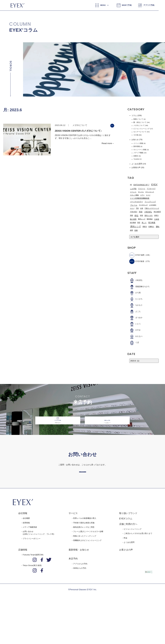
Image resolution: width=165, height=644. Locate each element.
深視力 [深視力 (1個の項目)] (156, 215)
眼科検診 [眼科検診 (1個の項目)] (150, 219)
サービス (73, 551)
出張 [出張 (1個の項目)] (142, 208)
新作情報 (137, 146)
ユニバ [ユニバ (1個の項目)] (132, 208)
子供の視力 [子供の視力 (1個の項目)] (134, 212)
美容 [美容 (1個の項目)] (139, 223)
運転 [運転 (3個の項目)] (158, 227)
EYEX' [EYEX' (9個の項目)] (154, 185)
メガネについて (80, 125)
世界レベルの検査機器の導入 (85, 556)
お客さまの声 (126, 588)
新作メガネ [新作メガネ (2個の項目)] (149, 216)
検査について (138, 119)
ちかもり (136, 305)
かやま (135, 330)
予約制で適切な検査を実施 (84, 561)
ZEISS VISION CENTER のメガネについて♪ (78, 131)
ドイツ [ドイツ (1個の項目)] (148, 195)
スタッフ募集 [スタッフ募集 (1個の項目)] (134, 195)
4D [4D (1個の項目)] (131, 185)
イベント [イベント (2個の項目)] (133, 192)
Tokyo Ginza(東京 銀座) (32, 603)
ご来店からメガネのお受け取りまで (138, 571)
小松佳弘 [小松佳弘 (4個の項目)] (148, 212)
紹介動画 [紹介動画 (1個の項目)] (133, 223)
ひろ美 (135, 293)
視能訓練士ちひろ (139, 287)
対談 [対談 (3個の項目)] (141, 212)
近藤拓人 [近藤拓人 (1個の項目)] (151, 227)
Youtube (136, 159)
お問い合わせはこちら (82, 505)
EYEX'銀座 (137, 261)
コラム (134, 115)
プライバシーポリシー (32, 576)
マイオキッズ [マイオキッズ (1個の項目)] (143, 205)
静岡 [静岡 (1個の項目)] (131, 230)
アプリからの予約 (80, 602)
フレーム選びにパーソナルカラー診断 (88, 570)
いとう (135, 324)
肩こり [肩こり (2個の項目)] (144, 223)
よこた (135, 311)
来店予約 (73, 597)
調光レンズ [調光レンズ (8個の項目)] (136, 226)
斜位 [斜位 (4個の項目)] (136, 216)
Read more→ (108, 143)
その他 (136, 135)
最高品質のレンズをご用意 (84, 565)
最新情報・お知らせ (79, 588)
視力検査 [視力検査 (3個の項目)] (152, 223)
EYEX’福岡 (137, 255)
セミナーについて (140, 132)
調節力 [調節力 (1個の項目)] (145, 227)
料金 (126, 576)
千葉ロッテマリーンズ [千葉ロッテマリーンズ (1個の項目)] (152, 208)
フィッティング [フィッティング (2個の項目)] (150, 202)
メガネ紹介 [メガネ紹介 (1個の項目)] (153, 205)
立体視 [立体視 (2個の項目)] (157, 219)
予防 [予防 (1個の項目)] (137, 208)
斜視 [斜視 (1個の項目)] (141, 215)
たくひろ (136, 299)
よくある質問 (137, 164)
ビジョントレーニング (141, 129)
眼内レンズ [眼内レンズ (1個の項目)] (142, 219)
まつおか (136, 318)
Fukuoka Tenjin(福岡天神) (33, 593)
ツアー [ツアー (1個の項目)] (142, 195)
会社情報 (23, 551)
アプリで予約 (149, 5)
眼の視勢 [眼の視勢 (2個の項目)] (133, 219)
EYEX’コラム (23, 30)
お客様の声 (136, 167)
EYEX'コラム (126, 557)
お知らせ (135, 140)
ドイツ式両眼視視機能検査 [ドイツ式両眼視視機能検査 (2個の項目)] (140, 198)
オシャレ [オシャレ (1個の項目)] (141, 192)
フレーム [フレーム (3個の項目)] (134, 205)
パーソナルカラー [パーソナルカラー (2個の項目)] (136, 202)
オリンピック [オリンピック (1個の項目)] (150, 192)
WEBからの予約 (80, 606)
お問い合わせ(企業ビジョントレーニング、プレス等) (38, 571)
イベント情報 (138, 143)
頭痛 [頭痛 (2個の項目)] (136, 230)
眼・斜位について (140, 122)
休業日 (136, 156)
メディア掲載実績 (30, 565)
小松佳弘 (136, 280)
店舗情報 (23, 588)
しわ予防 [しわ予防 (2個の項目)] (133, 189)
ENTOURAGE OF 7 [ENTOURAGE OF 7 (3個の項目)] (141, 185)
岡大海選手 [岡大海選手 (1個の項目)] (157, 212)
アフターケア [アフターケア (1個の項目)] (151, 189)
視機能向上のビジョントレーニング (87, 578)
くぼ (134, 342)
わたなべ (136, 336)
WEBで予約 (127, 5)
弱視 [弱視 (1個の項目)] (131, 215)
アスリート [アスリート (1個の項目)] (142, 189)
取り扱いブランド (128, 551)
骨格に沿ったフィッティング (85, 574)
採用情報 (26, 561)
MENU (103, 5)
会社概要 (26, 556)
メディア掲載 (138, 153)
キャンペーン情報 (140, 150)
